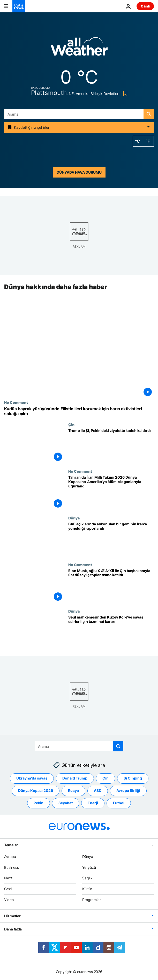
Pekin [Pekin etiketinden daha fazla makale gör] (39, 803)
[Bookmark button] (124, 93)
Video (9, 900)
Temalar (11, 845)
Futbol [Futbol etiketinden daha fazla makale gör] (119, 803)
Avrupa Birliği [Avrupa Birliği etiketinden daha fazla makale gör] (128, 790)
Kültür (87, 889)
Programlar (92, 900)
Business (12, 867)
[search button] (149, 114)
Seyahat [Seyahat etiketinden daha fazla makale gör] (66, 803)
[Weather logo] (79, 48)
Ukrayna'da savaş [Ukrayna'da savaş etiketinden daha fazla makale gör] (32, 778)
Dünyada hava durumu (79, 172)
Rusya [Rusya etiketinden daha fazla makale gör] (73, 790)
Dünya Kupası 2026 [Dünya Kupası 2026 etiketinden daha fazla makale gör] (36, 790)
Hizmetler (12, 916)
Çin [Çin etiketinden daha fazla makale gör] (106, 778)
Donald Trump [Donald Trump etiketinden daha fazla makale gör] (75, 778)
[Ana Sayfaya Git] (19, 6)
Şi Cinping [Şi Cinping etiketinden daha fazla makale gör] (133, 778)
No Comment (16, 402)
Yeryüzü (89, 867)
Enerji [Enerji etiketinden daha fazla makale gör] (93, 803)
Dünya (74, 518)
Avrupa (10, 856)
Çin (71, 425)
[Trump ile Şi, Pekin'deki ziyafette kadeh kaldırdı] (111, 446)
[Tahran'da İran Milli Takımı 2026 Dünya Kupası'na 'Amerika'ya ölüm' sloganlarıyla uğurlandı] (111, 492)
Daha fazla (13, 929)
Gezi (8, 889)
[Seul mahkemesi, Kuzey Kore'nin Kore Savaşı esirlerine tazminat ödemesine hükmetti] (111, 633)
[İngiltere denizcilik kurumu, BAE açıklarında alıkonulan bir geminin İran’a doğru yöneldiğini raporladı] (111, 539)
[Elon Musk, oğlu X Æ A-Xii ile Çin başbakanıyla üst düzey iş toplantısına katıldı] (111, 586)
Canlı (145, 6)
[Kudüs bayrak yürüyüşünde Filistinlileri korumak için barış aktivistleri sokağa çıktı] (79, 411)
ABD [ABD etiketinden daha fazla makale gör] (98, 790)
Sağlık (87, 878)
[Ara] (79, 114)
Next (8, 878)
